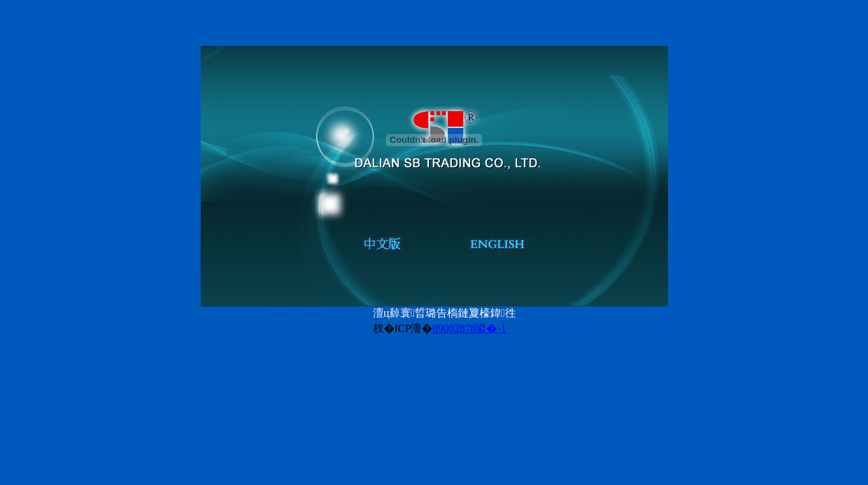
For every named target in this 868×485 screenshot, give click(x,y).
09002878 (454, 328)
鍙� (491, 328)
